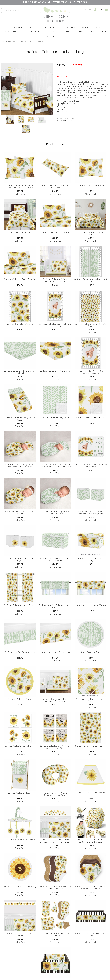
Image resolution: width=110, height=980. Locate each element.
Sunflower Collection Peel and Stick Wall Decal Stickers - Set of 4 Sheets (55, 841)
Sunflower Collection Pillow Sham (91, 185)
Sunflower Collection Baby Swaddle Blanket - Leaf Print (55, 513)
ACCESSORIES (50, 36)
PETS (92, 32)
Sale (63, 36)
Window (81, 32)
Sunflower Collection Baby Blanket (55, 418)
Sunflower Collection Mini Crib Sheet (55, 371)
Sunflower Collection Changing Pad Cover (20, 419)
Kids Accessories (11, 32)
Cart (101, 10)
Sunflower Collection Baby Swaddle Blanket (20, 513)
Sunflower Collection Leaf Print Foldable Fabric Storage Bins (91, 513)
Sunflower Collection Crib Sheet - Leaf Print (91, 280)
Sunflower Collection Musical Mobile (20, 840)
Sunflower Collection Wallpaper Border (20, 935)
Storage (68, 32)
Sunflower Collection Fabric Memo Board (91, 700)
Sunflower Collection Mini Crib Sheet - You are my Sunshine (91, 372)
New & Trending (16, 27)
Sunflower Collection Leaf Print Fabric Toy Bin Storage (55, 559)
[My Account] (95, 10)
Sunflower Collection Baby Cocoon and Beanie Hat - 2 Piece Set (20, 466)
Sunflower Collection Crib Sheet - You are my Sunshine (55, 325)
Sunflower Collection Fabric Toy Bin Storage (91, 559)
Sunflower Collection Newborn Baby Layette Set (55, 935)
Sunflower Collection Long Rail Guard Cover (91, 935)
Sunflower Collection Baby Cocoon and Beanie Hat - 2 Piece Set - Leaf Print (55, 466)
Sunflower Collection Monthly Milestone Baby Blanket (91, 466)
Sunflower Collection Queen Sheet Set (20, 279)
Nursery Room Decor (91, 27)
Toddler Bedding (52, 27)
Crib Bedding (34, 27)
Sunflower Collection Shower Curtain (91, 746)
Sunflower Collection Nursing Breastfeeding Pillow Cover (55, 794)
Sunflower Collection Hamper (20, 793)
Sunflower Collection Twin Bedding (20, 232)
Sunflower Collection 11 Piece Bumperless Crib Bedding (55, 700)
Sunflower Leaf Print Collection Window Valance (55, 606)
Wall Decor (53, 32)
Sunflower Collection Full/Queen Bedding (91, 233)
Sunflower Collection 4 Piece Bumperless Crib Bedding (55, 280)
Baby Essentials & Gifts (33, 32)
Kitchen (103, 32)
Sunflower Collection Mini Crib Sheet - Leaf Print (20, 372)
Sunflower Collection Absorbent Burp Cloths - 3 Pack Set (55, 888)
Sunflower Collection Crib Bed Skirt (55, 652)
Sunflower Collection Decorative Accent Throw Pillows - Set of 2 (20, 186)
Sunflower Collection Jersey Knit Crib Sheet (91, 325)
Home (3, 42)
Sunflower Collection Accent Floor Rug (20, 887)
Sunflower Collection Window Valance (91, 605)
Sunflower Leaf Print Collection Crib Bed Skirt (20, 653)
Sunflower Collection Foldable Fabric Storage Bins (20, 559)
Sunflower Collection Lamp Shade (91, 793)
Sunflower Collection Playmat (91, 652)
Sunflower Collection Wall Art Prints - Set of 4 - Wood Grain (55, 747)
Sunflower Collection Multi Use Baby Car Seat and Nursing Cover (91, 841)
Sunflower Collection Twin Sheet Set (55, 232)
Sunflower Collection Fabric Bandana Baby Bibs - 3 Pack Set (91, 888)
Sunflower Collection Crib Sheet (20, 324)
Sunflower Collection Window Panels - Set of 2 (20, 606)
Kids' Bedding (70, 27)
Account (88, 10)
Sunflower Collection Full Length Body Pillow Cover (55, 186)
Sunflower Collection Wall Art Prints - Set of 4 (20, 747)
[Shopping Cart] (106, 10)
